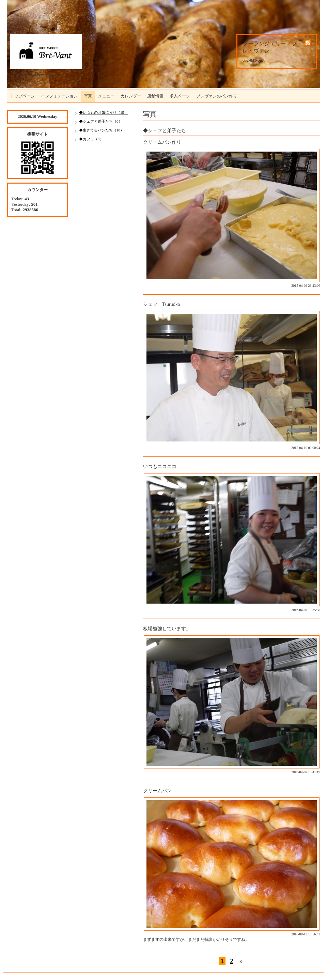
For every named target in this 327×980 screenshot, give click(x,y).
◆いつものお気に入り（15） (103, 112)
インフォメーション (59, 96)
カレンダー (131, 96)
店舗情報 (155, 96)
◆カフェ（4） (91, 139)
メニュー (106, 96)
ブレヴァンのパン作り (217, 96)
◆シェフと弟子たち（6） (101, 121)
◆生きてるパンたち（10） (102, 130)
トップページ (22, 96)
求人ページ (180, 96)
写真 (88, 96)
